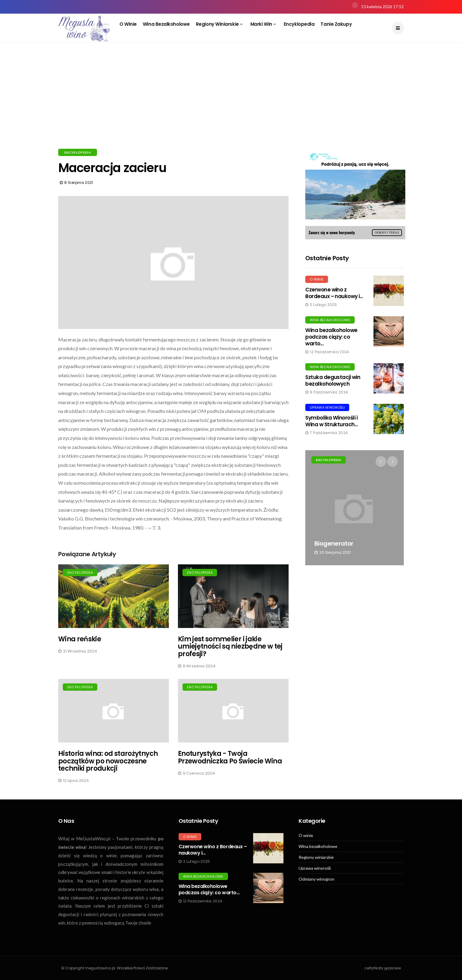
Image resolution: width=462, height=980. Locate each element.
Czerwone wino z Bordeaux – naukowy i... (334, 293)
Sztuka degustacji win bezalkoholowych (333, 380)
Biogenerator (334, 543)
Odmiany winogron (316, 879)
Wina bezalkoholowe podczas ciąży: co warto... (331, 337)
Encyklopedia (299, 24)
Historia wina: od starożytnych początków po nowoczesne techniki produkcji (108, 761)
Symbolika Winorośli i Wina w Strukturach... (331, 421)
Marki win (263, 24)
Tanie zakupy (336, 24)
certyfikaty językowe (383, 968)
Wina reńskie (80, 639)
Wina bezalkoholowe (166, 24)
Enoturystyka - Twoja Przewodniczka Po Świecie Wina (230, 757)
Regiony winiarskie (219, 24)
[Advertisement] (231, 103)
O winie (128, 24)
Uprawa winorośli (327, 407)
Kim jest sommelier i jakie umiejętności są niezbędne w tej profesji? (230, 646)
